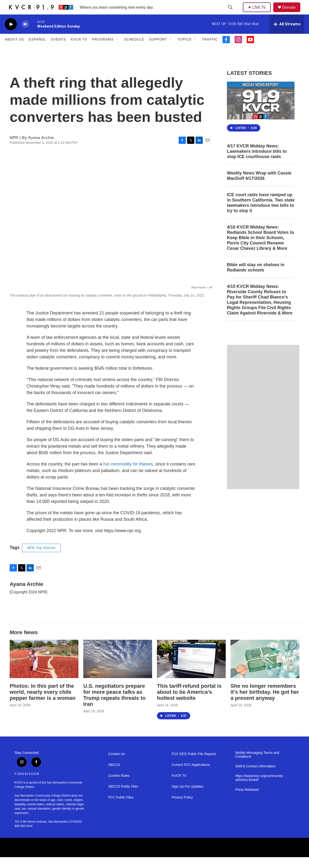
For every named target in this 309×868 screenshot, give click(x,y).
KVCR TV (79, 50)
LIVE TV (258, 13)
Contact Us (116, 765)
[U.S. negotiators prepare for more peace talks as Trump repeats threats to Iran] (118, 670)
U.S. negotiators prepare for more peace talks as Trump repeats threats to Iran (114, 706)
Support (158, 50)
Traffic (210, 50)
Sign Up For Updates (187, 797)
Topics (184, 50)
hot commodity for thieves (128, 475)
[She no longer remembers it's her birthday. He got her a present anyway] (265, 670)
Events (58, 50)
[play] (11, 35)
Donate (292, 13)
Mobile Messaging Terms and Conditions (257, 766)
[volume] (25, 35)
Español (37, 50)
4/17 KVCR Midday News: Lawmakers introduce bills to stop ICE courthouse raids (257, 162)
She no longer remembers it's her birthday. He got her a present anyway (265, 703)
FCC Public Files (121, 808)
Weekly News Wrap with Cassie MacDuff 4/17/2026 (259, 187)
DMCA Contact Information (256, 777)
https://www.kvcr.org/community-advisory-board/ (260, 789)
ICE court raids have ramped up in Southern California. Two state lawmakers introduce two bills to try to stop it (261, 214)
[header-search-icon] (231, 13)
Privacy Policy (182, 808)
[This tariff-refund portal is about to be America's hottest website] (191, 670)
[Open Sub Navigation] (117, 50)
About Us (14, 50)
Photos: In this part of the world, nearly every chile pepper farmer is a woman (43, 703)
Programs (103, 50)
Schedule (134, 50)
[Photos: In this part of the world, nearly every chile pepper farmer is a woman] (44, 670)
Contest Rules (119, 787)
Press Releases (247, 801)
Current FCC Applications (191, 776)
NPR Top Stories (41, 559)
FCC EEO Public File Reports (194, 765)
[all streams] (287, 35)
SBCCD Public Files (123, 797)
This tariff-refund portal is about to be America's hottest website (189, 703)
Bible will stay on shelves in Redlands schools (256, 278)
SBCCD (114, 776)
